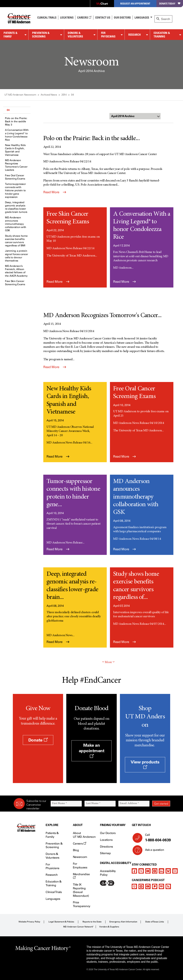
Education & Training (162, 35)
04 (8, 110)
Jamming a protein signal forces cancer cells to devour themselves (16, 256)
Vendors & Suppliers (109, 927)
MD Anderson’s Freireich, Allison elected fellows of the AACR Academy (16, 271)
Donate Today (170, 3)
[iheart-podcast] (161, 886)
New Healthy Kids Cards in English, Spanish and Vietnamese (15, 150)
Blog (76, 850)
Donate (38, 740)
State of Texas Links (154, 922)
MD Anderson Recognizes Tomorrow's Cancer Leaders (16, 165)
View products (145, 764)
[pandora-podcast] (155, 886)
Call (156, 838)
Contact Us (103, 17)
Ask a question (152, 851)
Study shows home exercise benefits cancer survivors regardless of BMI (16, 241)
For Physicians (108, 35)
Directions (106, 847)
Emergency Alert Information (123, 922)
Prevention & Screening (41, 35)
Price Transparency (82, 904)
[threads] (175, 871)
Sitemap (105, 853)
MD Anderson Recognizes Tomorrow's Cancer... (102, 316)
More (108, 662)
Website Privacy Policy (29, 922)
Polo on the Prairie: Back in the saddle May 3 (16, 121)
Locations (106, 840)
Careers (84, 17)
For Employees (80, 866)
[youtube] (148, 871)
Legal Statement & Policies (61, 922)
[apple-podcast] (134, 886)
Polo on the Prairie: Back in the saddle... (91, 139)
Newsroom (80, 857)
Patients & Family (10, 35)
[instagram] (155, 871)
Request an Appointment (135, 3)
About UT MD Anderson (84, 835)
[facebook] (134, 871)
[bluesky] (168, 871)
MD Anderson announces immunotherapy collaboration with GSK (16, 224)
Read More (55, 192)
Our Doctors (122, 17)
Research (134, 35)
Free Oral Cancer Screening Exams (15, 177)
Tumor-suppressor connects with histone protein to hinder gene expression (15, 191)
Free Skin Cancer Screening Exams (15, 283)
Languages (142, 17)
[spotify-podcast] (141, 886)
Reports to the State (92, 922)
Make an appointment (92, 750)
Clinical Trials (47, 17)
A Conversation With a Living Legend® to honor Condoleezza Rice (17, 135)
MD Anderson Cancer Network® (78, 927)
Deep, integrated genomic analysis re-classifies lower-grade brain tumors (16, 207)
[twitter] (141, 871)
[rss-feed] (168, 886)
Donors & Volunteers (75, 35)
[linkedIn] (161, 871)
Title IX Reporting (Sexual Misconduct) (81, 890)
